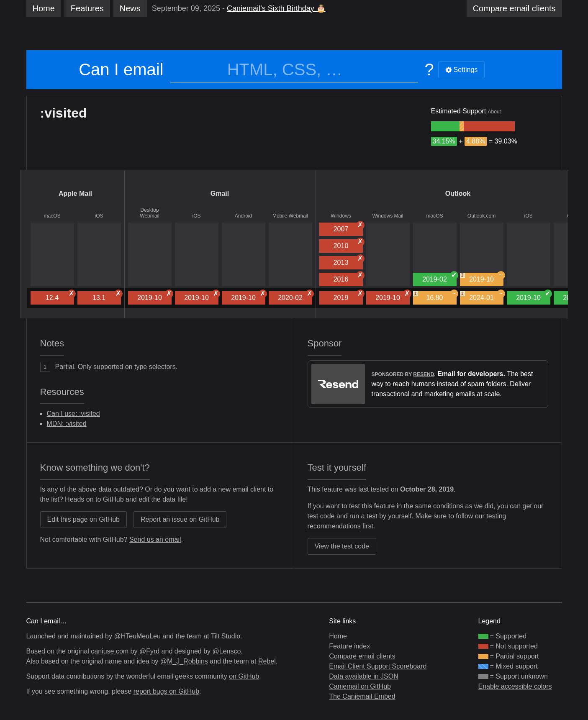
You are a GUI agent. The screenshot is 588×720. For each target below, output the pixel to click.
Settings (462, 70)
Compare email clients (362, 656)
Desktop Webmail (149, 213)
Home (44, 8)
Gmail (220, 193)
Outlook (458, 193)
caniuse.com (110, 651)
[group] (445, 126)
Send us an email (155, 539)
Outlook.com (481, 216)
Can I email (121, 69)
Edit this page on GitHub (83, 519)
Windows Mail (388, 216)
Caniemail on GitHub (360, 686)
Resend (424, 374)
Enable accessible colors (515, 686)
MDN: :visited (67, 424)
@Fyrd (149, 651)
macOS (52, 216)
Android (243, 216)
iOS (99, 216)
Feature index (349, 646)
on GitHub (244, 676)
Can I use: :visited (73, 414)
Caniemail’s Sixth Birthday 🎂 (276, 8)
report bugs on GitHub (166, 691)
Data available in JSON (363, 676)
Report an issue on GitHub (180, 519)
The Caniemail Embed (362, 696)
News (130, 8)
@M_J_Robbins (184, 661)
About (494, 112)
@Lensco (226, 651)
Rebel (267, 661)
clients (514, 8)
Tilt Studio (226, 636)
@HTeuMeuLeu (137, 636)
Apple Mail (75, 193)
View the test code (342, 546)
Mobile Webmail (290, 216)
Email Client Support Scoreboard (378, 666)
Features (87, 8)
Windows (341, 216)
